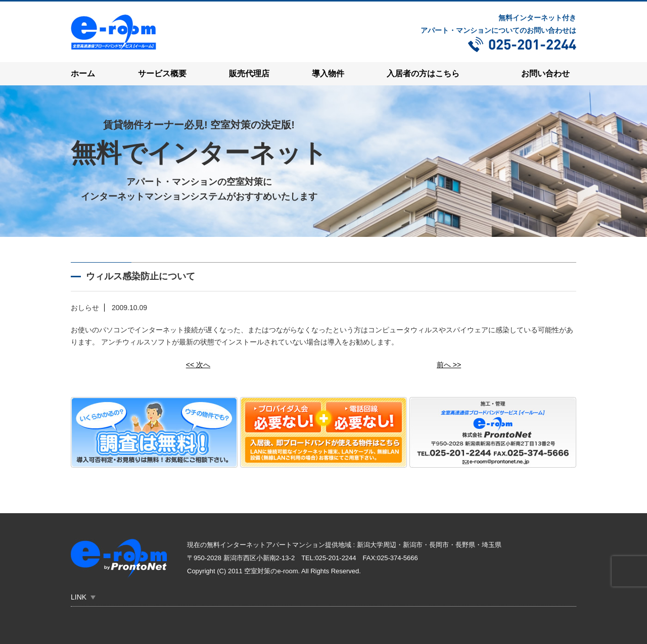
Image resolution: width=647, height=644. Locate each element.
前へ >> (449, 364)
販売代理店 (249, 73)
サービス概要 (162, 73)
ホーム (83, 73)
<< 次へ (198, 364)
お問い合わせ (545, 73)
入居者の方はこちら (423, 73)
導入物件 (328, 73)
